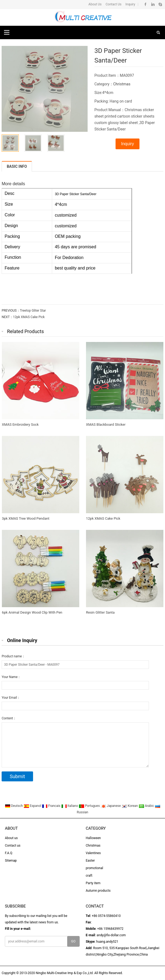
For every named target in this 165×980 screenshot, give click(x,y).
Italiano (70, 806)
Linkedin (153, 4)
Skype (160, 4)
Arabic (147, 806)
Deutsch (14, 806)
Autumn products (98, 891)
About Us (95, 4)
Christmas (122, 84)
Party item (93, 883)
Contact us (13, 846)
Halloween (93, 838)
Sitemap (11, 861)
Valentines (93, 853)
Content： (9, 718)
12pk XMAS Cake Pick (29, 317)
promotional (94, 868)
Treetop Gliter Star (33, 311)
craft (89, 876)
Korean (130, 806)
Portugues (90, 806)
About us (11, 838)
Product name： (13, 656)
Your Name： (11, 677)
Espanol (33, 806)
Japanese (111, 806)
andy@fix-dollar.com (111, 935)
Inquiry (130, 4)
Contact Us (113, 4)
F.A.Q (9, 853)
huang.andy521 (107, 942)
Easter (90, 861)
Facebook (146, 4)
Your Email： (11, 698)
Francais (51, 806)
